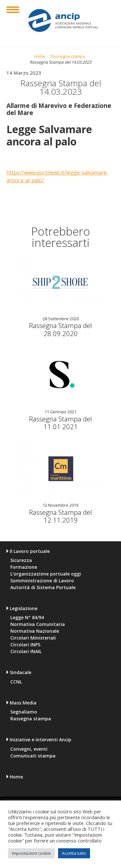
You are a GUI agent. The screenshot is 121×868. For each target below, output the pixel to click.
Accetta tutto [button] (74, 853)
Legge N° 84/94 (27, 618)
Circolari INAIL (26, 651)
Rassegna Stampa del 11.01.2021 (60, 423)
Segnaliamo (24, 712)
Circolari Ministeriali (33, 638)
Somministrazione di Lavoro (42, 581)
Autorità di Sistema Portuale (43, 587)
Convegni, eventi (29, 749)
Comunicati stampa (33, 756)
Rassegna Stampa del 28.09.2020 (60, 329)
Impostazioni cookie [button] (31, 853)
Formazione (24, 567)
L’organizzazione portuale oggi (46, 574)
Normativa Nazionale (35, 631)
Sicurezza (21, 560)
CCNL (16, 682)
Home (40, 56)
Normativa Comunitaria (38, 624)
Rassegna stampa (68, 56)
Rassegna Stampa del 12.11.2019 (60, 516)
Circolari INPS (25, 645)
